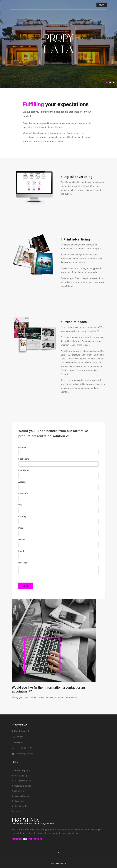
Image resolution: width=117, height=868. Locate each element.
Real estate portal (22, 781)
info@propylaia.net (24, 754)
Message (23, 563)
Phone (21, 528)
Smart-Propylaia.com (46, 830)
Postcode (23, 494)
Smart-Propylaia (21, 771)
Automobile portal (22, 776)
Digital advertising (77, 177)
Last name (24, 470)
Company (23, 447)
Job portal (18, 791)
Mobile (22, 540)
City (20, 505)
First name (24, 459)
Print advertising (75, 239)
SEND (26, 586)
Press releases (74, 322)
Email (21, 551)
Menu (102, 5)
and (25, 839)
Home (16, 811)
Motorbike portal (21, 786)
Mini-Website (20, 806)
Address (22, 482)
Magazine (18, 801)
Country (22, 517)
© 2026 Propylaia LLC (59, 864)
